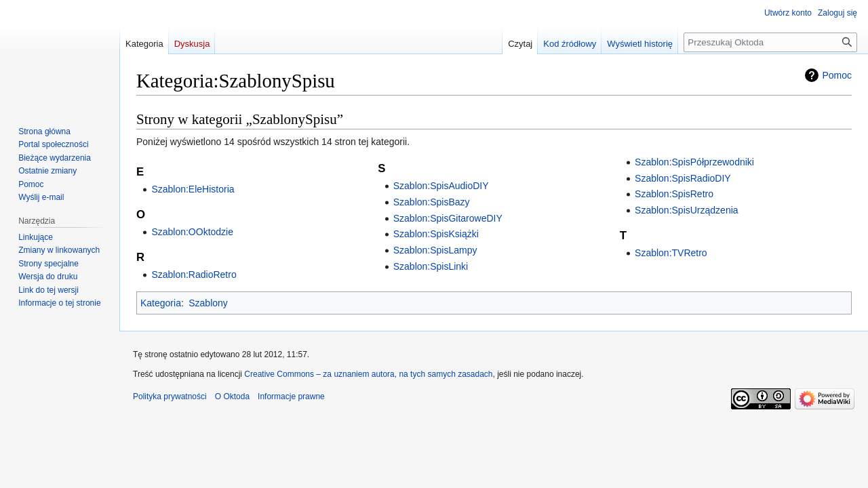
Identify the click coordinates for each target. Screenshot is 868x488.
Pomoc (837, 75)
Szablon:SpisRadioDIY (683, 178)
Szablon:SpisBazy (432, 202)
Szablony (208, 303)
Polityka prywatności (170, 396)
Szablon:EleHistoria (193, 189)
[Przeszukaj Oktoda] (770, 42)
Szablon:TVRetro (671, 253)
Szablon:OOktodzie (192, 232)
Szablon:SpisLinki (431, 266)
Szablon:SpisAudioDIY (441, 186)
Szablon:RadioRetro (194, 274)
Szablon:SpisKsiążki (436, 234)
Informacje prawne (291, 396)
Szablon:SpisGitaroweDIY (448, 218)
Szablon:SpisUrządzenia (687, 210)
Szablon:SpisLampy (435, 250)
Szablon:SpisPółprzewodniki (694, 162)
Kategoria (161, 303)
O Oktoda (232, 396)
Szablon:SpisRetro (674, 194)
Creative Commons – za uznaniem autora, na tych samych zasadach (368, 374)
